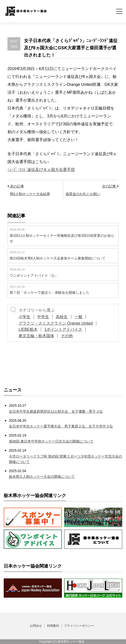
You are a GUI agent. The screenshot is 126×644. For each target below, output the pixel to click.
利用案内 (53, 626)
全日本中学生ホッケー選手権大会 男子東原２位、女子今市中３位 (61, 426)
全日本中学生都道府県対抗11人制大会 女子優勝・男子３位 (56, 411)
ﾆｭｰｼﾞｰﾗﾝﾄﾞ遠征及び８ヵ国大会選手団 (41, 170)
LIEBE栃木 (29, 329)
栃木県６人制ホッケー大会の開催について (42, 477)
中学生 (45, 317)
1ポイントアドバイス (65, 329)
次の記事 (110, 186)
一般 (82, 317)
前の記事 (16, 186)
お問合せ (36, 626)
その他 (68, 336)
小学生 (25, 317)
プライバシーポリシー (79, 626)
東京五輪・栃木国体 (37, 336)
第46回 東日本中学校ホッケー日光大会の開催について (51, 441)
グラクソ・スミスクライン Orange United (56, 323)
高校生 (64, 317)
